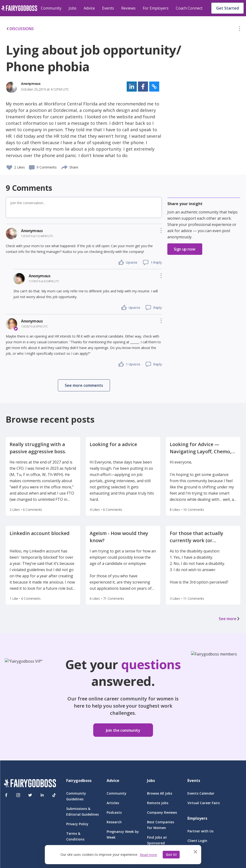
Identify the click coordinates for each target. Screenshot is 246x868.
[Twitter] (30, 795)
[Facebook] (6, 795)
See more (230, 619)
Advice (89, 8)
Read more (148, 855)
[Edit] (240, 30)
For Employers (156, 8)
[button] (240, 30)
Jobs (73, 8)
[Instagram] (18, 795)
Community (51, 8)
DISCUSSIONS (20, 29)
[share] (65, 167)
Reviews (128, 8)
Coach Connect (189, 8)
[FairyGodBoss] (30, 784)
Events (108, 8)
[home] (19, 8)
